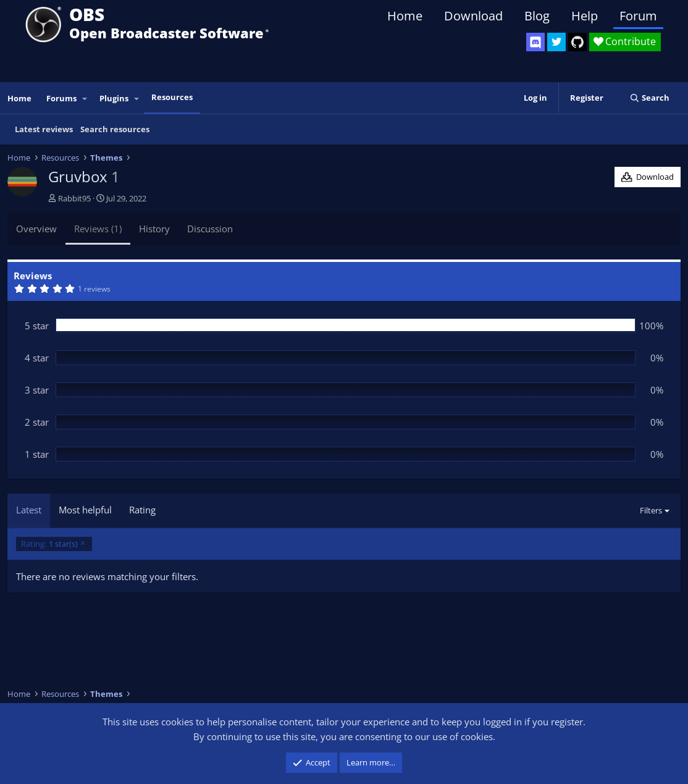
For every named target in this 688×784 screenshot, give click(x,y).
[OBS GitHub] (577, 42)
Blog (537, 16)
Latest (29, 510)
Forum (638, 16)
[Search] (649, 98)
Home (405, 16)
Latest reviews (44, 129)
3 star (37, 390)
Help (585, 16)
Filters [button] (651, 510)
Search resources (115, 129)
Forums (61, 98)
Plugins (114, 98)
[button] (85, 99)
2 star (37, 422)
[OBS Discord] (535, 42)
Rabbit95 (74, 198)
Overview (36, 229)
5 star (37, 326)
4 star (37, 358)
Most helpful (85, 510)
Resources (172, 97)
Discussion (210, 229)
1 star (37, 454)
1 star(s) (49, 544)
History (154, 229)
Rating (142, 510)
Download (473, 16)
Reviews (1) (98, 229)
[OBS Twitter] (556, 42)
